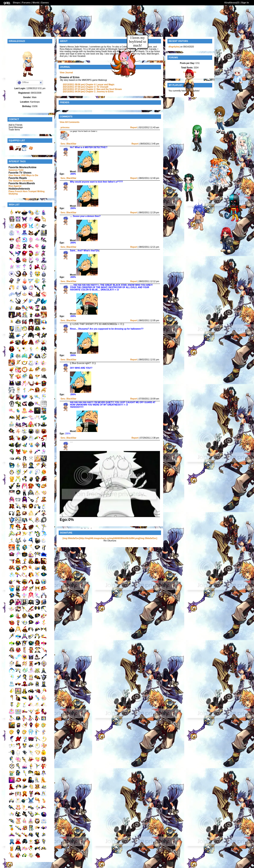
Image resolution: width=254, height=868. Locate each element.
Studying (13, 194)
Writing (41, 191)
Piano (11, 191)
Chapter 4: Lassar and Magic (89, 85)
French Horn (21, 191)
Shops (16, 3)
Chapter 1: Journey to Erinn (88, 92)
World (36, 3)
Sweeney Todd (16, 170)
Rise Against (15, 186)
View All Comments (70, 122)
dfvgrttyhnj (174, 47)
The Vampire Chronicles (21, 181)
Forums (26, 3)
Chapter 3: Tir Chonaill (86, 87)
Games (45, 3)
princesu (65, 127)
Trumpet (32, 191)
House (17, 175)
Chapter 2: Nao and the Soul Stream (92, 89)
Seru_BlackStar (68, 144)
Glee (11, 175)
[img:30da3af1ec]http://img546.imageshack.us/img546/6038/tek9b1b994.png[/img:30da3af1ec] (110, 538)
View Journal (66, 73)
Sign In (245, 3)
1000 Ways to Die (30, 175)
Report (134, 127)
